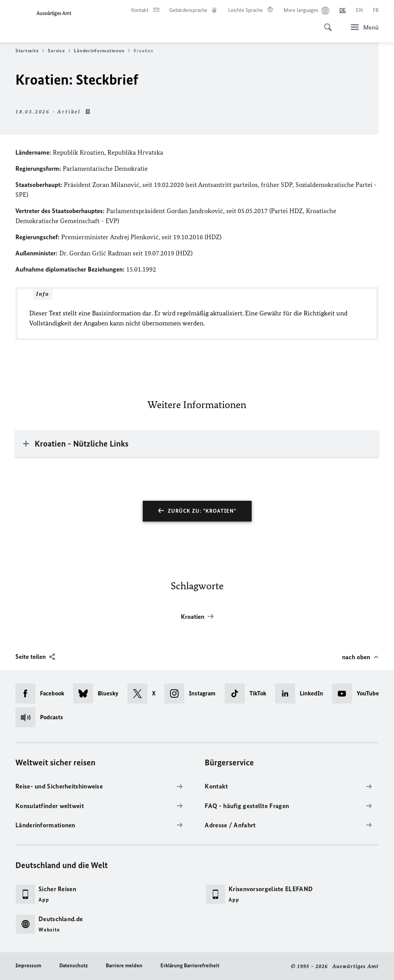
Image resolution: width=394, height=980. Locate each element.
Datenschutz (73, 966)
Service (59, 51)
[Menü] (362, 27)
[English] (359, 10)
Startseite (30, 51)
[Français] (376, 10)
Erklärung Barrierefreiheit (190, 966)
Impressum (28, 966)
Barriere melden (124, 966)
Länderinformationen (102, 51)
